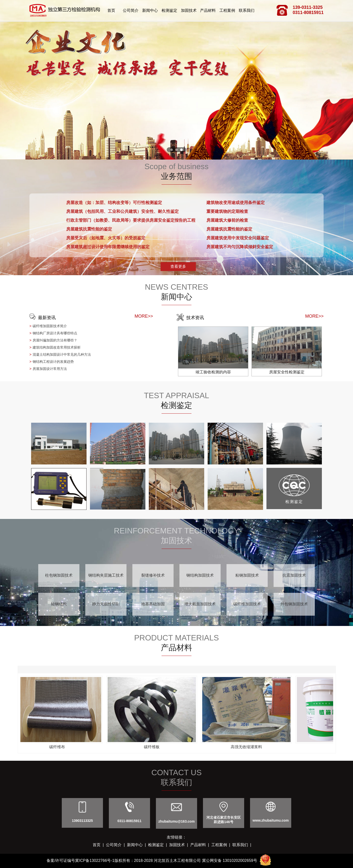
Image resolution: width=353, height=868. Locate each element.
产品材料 (208, 10)
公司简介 (131, 10)
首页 (111, 10)
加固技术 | (180, 845)
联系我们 (247, 10)
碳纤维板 (152, 747)
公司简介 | (116, 845)
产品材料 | (201, 845)
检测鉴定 (169, 10)
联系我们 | (243, 845)
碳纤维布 (58, 747)
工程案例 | (222, 845)
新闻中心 (150, 10)
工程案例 (227, 10)
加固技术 (189, 10)
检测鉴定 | (159, 845)
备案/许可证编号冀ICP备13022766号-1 (81, 861)
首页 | (99, 845)
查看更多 (178, 266)
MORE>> (144, 316)
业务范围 (176, 176)
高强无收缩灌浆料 (247, 747)
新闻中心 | (138, 845)
